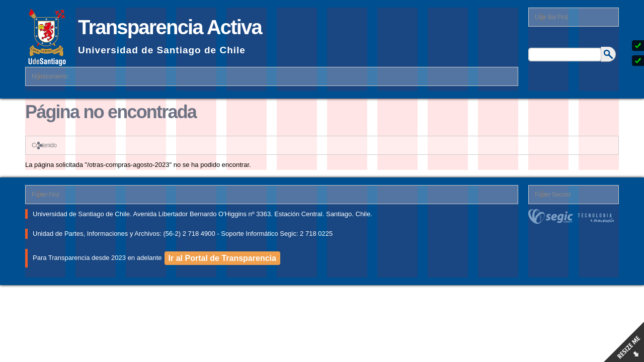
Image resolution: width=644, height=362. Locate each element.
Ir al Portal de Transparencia (222, 258)
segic (574, 216)
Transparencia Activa (170, 27)
